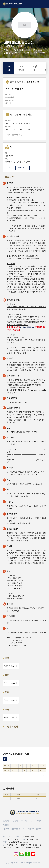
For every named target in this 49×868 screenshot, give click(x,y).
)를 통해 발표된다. (19, 417)
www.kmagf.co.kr (20, 646)
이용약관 (6, 829)
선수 (32, 821)
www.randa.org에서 (38, 390)
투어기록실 (24, 821)
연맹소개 (6, 825)
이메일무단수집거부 (34, 829)
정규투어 (15, 821)
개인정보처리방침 (18, 829)
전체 (5, 759)
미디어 (39, 821)
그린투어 (6, 821)
